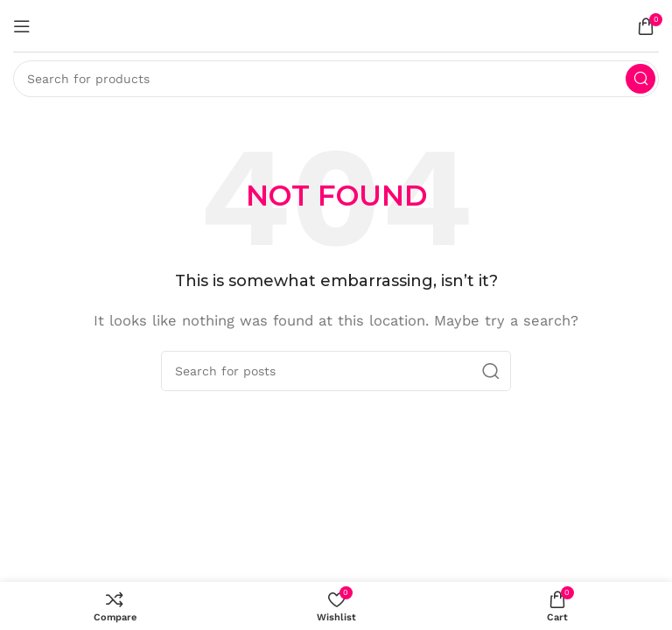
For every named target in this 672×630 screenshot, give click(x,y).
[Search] (336, 79)
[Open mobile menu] (22, 26)
